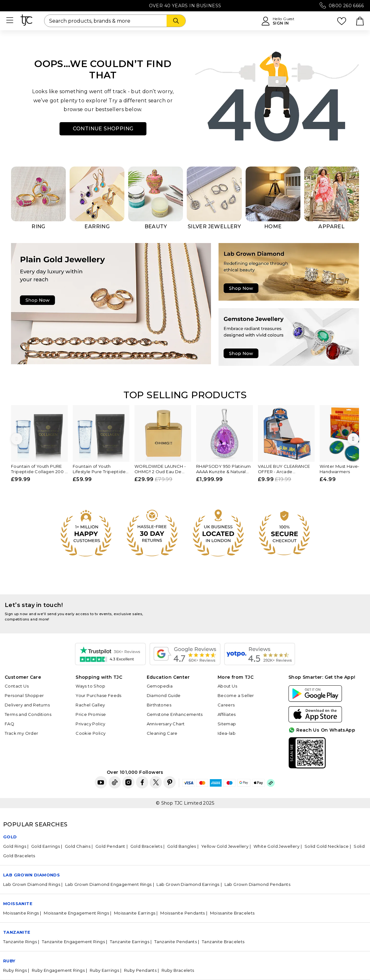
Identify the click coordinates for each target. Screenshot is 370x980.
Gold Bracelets (146, 846)
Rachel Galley (90, 705)
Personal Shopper (24, 695)
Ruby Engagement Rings (58, 970)
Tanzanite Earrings (130, 942)
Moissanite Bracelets (232, 913)
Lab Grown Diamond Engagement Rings (108, 884)
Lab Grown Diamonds (31, 875)
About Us (227, 686)
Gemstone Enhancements (175, 714)
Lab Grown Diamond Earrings (188, 884)
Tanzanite (17, 932)
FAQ (9, 724)
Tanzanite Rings (20, 942)
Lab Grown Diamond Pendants (257, 884)
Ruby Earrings (104, 970)
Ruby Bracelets (178, 970)
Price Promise (91, 714)
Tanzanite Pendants (176, 942)
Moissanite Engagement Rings (76, 913)
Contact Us (17, 686)
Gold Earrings (46, 846)
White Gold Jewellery (276, 846)
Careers (226, 705)
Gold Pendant (110, 846)
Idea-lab (227, 733)
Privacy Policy (91, 724)
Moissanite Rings (21, 913)
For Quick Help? (346, 763)
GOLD (10, 837)
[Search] (176, 21)
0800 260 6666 (346, 6)
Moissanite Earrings (135, 913)
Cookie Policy (91, 733)
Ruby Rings (15, 970)
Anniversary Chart (166, 724)
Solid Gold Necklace (327, 846)
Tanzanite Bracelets (223, 942)
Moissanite (18, 904)
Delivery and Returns (27, 705)
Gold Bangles (182, 846)
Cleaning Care (162, 733)
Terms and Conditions (28, 714)
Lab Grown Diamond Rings (32, 884)
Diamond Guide (164, 695)
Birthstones (159, 705)
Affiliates (227, 714)
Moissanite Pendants (183, 913)
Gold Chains (78, 846)
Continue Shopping (103, 129)
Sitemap (227, 724)
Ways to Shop (90, 686)
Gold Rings (15, 846)
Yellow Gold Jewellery (225, 846)
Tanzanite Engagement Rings (73, 942)
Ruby (9, 961)
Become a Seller (236, 695)
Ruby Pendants (140, 970)
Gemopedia (160, 686)
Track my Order (22, 733)
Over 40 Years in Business (185, 6)
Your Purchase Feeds (99, 695)
